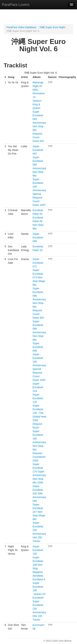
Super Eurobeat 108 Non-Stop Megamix (38, 565)
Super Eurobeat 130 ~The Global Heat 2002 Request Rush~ (39, 417)
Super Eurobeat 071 (38, 263)
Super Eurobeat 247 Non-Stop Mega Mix (39, 512)
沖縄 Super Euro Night (52, 27)
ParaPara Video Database (21, 27)
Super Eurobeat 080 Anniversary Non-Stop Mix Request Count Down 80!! (39, 303)
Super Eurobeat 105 (38, 550)
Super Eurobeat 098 (38, 347)
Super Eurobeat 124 (38, 387)
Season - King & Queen (38, 104)
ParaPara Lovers (16, 5)
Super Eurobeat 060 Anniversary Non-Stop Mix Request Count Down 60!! (39, 126)
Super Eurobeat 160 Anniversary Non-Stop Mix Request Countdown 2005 (39, 446)
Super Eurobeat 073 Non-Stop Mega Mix (39, 277)
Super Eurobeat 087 (38, 150)
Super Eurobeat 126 (38, 398)
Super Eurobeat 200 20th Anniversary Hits (39, 493)
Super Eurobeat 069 (38, 237)
